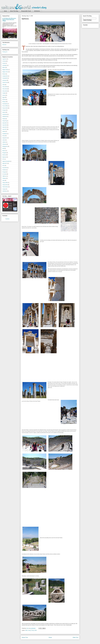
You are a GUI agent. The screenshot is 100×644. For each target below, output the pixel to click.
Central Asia (5, 82)
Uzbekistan (5, 191)
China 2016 (5, 89)
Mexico (4, 151)
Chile (3, 85)
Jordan (4, 131)
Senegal (4, 172)
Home (5, 11)
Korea (4, 136)
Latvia (4, 140)
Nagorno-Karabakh (6, 161)
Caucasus (4, 80)
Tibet (3, 180)
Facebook (7, 219)
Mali (3, 148)
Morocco (4, 155)
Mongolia (4, 153)
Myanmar (4, 157)
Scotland (4, 170)
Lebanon (4, 142)
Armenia (4, 61)
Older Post (75, 637)
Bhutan (4, 74)
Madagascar (5, 146)
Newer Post (25, 637)
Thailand (4, 178)
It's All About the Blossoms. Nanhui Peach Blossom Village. (9, 20)
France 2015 (5, 108)
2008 (26, 630)
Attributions (37, 11)
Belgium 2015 (5, 72)
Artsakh (4, 63)
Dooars (4, 95)
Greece (4, 112)
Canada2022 (5, 78)
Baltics (4, 68)
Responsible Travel (26, 11)
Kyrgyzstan (5, 138)
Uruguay (4, 189)
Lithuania (4, 144)
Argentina (4, 59)
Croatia (4, 93)
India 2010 (4, 125)
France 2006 (5, 106)
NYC (3, 159)
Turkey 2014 (5, 185)
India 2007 (4, 123)
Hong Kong (5, 121)
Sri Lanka (4, 174)
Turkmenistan (5, 187)
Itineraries (4, 45)
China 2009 (5, 87)
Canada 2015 (5, 76)
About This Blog (14, 11)
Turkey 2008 (34, 630)
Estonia (4, 99)
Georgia (4, 110)
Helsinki (4, 119)
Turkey (29, 630)
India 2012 (4, 127)
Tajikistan (4, 176)
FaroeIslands (5, 104)
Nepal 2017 (5, 163)
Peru (3, 166)
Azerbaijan (5, 65)
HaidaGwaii (5, 117)
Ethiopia (4, 102)
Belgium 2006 (5, 70)
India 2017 (4, 129)
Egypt (4, 97)
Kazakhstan (5, 134)
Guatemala (5, 114)
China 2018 (5, 91)
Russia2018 (5, 168)
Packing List (5, 52)
